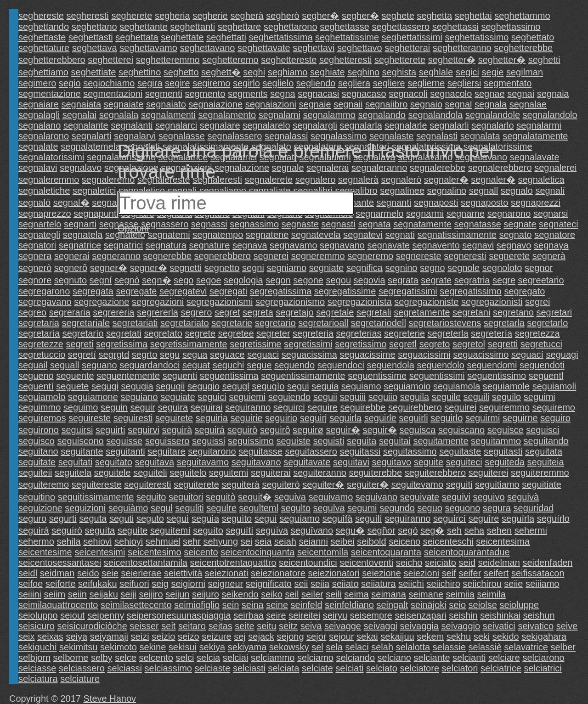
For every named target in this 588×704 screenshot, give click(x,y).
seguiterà (241, 484)
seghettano (94, 27)
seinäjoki (429, 605)
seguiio (383, 397)
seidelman (499, 563)
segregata (93, 291)
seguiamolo (42, 397)
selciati (349, 668)
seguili (477, 397)
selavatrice (526, 647)
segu (170, 355)
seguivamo (331, 497)
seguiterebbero (435, 473)
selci (185, 658)
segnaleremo (108, 180)
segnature (209, 245)
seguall (65, 365)
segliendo (316, 83)
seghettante (144, 27)
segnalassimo (339, 136)
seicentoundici (308, 563)
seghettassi (455, 27)
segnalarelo (266, 125)
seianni (313, 541)
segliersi (464, 83)
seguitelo (188, 473)
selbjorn (34, 658)
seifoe (31, 584)
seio (457, 605)
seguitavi (351, 462)
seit (168, 626)
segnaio (426, 104)
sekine (153, 647)
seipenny (106, 615)
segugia (137, 386)
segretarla (504, 323)
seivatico (536, 626)
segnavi (478, 245)
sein (231, 605)
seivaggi (381, 626)
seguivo (489, 497)
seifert (496, 573)
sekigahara (544, 636)
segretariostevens (445, 323)
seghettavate (264, 48)
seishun (539, 615)
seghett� (221, 72)
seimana (389, 594)
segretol (469, 344)
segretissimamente (189, 344)
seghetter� (452, 60)
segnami (109, 203)
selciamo (315, 658)
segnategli (39, 235)
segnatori (37, 245)
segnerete (509, 256)
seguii (325, 397)
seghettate (182, 37)
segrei (537, 302)
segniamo (286, 268)
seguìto (237, 518)
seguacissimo (481, 355)
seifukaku (98, 584)
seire (276, 615)
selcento (156, 658)
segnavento (436, 245)
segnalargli (315, 125)
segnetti (186, 268)
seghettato (533, 37)
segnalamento (227, 115)
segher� (320, 16)
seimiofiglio (197, 605)
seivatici (499, 626)
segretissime (255, 344)
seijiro (151, 594)
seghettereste (289, 60)
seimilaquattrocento (58, 605)
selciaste (213, 668)
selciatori (460, 668)
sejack (261, 636)
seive (567, 626)
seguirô (275, 430)
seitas (220, 626)
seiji (128, 594)
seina (253, 605)
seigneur (226, 584)
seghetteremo (230, 60)
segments (248, 94)
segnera (35, 256)
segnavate (389, 245)
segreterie (404, 333)
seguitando (546, 441)
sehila (68, 541)
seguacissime (367, 355)
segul (162, 508)
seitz (288, 626)
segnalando (382, 115)
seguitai (395, 441)
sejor (316, 636)
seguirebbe (363, 407)
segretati (124, 333)
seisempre (371, 615)
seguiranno (248, 407)
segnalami (280, 115)
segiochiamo (109, 83)
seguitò (221, 497)
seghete (398, 16)
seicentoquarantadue (467, 552)
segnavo (514, 245)
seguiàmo (128, 508)
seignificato (269, 584)
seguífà (338, 518)
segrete (200, 333)
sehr (192, 541)
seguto (150, 518)
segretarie (232, 323)
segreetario (541, 280)
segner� (109, 268)
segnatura (166, 245)
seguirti (110, 430)
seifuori (134, 584)
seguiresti (133, 418)
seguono (463, 508)
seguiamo (361, 386)
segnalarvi (135, 136)
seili (334, 594)
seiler (312, 594)
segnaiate (124, 104)
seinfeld (307, 605)
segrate (436, 280)
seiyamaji (109, 636)
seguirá (210, 430)
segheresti (88, 16)
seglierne (426, 83)
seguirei (460, 407)
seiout (72, 615)
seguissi (209, 441)
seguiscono (81, 441)
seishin (463, 615)
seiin (77, 594)
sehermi (531, 530)
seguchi (229, 365)
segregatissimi (408, 291)
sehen (500, 530)
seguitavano (256, 462)
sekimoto (119, 647)
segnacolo (451, 94)
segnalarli (449, 125)
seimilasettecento (136, 605)
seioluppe (519, 605)
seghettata (137, 37)
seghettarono (291, 27)
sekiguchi (37, 647)
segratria (472, 280)
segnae (490, 94)
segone (308, 280)
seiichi (411, 584)
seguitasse (260, 451)
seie (110, 573)
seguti (122, 518)
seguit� (255, 497)
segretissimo (361, 344)
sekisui (183, 647)
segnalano (40, 125)
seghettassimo (511, 27)
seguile (446, 397)
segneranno (116, 256)
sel (317, 647)
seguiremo (554, 407)
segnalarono (44, 136)
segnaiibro (386, 104)
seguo (430, 508)
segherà (247, 16)
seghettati (226, 37)
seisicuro (37, 626)
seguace (227, 355)
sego (184, 280)
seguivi (456, 497)
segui (298, 386)
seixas (50, 636)
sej (240, 636)
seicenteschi (448, 541)
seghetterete (400, 60)
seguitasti (503, 451)
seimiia (460, 594)
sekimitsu (78, 647)
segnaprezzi (536, 203)
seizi (140, 636)
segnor (539, 268)
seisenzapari (420, 615)
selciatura (38, 679)
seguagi (562, 355)
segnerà (549, 256)
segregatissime (345, 291)
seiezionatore (278, 573)
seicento (201, 552)
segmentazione (50, 94)
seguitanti (125, 451)
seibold (371, 541)
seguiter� (323, 484)
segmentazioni (113, 94)
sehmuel (163, 541)
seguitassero (311, 451)
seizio (163, 636)
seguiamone (93, 397)
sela (334, 647)
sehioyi (129, 541)
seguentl (546, 376)
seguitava (155, 462)
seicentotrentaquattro (233, 563)
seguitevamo (417, 484)
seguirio (281, 418)
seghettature (44, 48)
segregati (228, 291)
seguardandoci (150, 365)
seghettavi (314, 48)
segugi (105, 386)
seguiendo (289, 397)
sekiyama (247, 647)
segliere (389, 83)
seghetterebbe (523, 48)
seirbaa (249, 615)
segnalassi (286, 136)
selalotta (413, 647)
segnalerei (555, 168)
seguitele (113, 473)
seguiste (293, 441)
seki (482, 636)
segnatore (555, 235)
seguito (151, 497)
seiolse (483, 605)
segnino (401, 268)
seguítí (239, 530)
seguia (325, 386)
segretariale (86, 323)
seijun (177, 594)
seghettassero (401, 27)
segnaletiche (44, 191)
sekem (430, 636)
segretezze (41, 344)
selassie (449, 647)
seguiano (139, 397)
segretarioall (323, 323)
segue (259, 365)
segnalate (38, 146)
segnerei (271, 256)
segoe (209, 280)
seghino (363, 72)
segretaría (39, 333)
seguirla (345, 418)
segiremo (211, 83)
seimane (426, 594)
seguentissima (229, 376)
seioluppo (38, 615)
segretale (335, 312)
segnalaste (392, 136)
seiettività (183, 573)
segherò (283, 16)
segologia (243, 280)
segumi (362, 508)
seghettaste (42, 37)
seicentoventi (366, 563)
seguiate (178, 397)
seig (160, 584)
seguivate (420, 497)
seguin (114, 407)
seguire (322, 407)
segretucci (541, 344)
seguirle (380, 418)
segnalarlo (492, 125)
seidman (57, 573)
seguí (266, 518)
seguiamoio (407, 386)
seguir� (343, 430)
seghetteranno (462, 48)
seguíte (133, 530)
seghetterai (407, 48)
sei (247, 541)
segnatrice (80, 245)
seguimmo (40, 407)
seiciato (441, 563)
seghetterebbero (52, 60)
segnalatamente (535, 136)
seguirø (308, 430)
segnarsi (551, 214)
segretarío (83, 333)
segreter (273, 333)
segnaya (551, 245)
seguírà (34, 530)
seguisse (124, 441)
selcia (208, 658)
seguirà (177, 430)
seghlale (436, 72)
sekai (367, 636)
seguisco (37, 441)
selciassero (82, 668)
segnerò (35, 268)
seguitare (166, 451)
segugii (170, 386)
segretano (513, 312)
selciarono (543, 658)
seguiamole (506, 386)
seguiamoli (554, 386)
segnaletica (541, 180)
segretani (471, 312)
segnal (459, 104)
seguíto (208, 530)
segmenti (164, 94)
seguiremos (42, 418)
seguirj (314, 418)
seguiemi (247, 397)
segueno (36, 376)
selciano (394, 658)
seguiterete (196, 484)
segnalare (220, 125)
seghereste (41, 16)
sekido (506, 636)
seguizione (40, 508)
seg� (432, 530)
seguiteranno (320, 473)
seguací (527, 355)
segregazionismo (290, 302)
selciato (382, 668)
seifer (470, 573)
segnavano (342, 245)
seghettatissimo (477, 37)
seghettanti (192, 27)
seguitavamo (203, 462)
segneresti (465, 256)
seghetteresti (346, 60)
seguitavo (391, 462)
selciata (284, 668)
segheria (172, 16)
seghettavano (207, 48)
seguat (196, 365)
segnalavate (535, 157)
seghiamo (288, 72)
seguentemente (128, 376)
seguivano (376, 497)
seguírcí (449, 518)
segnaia (553, 94)
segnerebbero (223, 256)
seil (292, 594)
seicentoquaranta (386, 552)
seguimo (81, 407)
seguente (75, 376)
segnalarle (406, 125)
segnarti (80, 224)
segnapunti (96, 214)
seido (88, 573)
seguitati (76, 462)
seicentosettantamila (146, 563)
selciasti (249, 668)
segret (227, 312)
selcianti (469, 658)
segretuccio (42, 355)
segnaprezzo (45, 214)
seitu (266, 626)
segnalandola (435, 115)
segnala (491, 104)
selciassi (124, 668)
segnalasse (182, 136)
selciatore (419, 668)
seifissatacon (538, 573)
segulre (221, 508)
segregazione (102, 302)
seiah (285, 541)
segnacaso (364, 94)
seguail (33, 365)
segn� (156, 280)
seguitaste (460, 451)
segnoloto (502, 268)
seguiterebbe (375, 473)
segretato (163, 333)
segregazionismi (220, 302)
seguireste (90, 418)
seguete (72, 386)
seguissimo (251, 441)
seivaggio (461, 626)
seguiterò (281, 484)
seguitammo (496, 441)
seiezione (382, 573)
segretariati (135, 323)
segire (177, 83)
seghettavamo (148, 48)
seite (244, 626)
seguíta (100, 530)
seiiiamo (542, 584)
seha (474, 530)
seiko (272, 594)
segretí (82, 355)
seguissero (167, 441)
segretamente (422, 312)
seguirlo (447, 418)
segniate (327, 268)
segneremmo (318, 256)
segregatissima (281, 291)
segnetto (222, 268)
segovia (370, 280)
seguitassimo (410, 451)
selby (102, 658)
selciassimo (168, 668)
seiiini (30, 594)
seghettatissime (347, 37)
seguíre (484, 518)
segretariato (185, 323)
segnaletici (94, 191)
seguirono (39, 430)
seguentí (36, 386)
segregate (136, 291)
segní (101, 280)
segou (339, 280)
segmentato (508, 83)
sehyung (221, 541)
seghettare (240, 27)
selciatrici (543, 668)
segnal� (71, 203)
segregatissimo (471, 291)
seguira (173, 407)
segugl (236, 386)
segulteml (259, 508)
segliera (354, 83)
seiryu (335, 615)
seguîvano (312, 530)
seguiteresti (147, 484)
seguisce (506, 430)
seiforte (61, 584)
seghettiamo (43, 72)
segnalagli (39, 115)
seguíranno (407, 518)
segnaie (315, 104)
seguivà (523, 497)
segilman (525, 72)
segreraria (70, 312)
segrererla (158, 312)
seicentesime (45, 552)
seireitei (304, 615)
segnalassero (235, 136)
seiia (320, 584)
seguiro (555, 418)
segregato (524, 291)
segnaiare (39, 104)
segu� (350, 530)
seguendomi (492, 365)
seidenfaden (547, 563)
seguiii (353, 397)
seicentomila (323, 552)
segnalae (528, 104)
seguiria (212, 418)
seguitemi (229, 473)
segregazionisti (492, 302)
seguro (32, 518)
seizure (216, 636)
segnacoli (408, 94)
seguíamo (300, 518)
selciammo (273, 658)
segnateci (559, 224)
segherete (132, 16)
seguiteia (546, 462)
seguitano (38, 451)
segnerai (72, 256)
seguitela (73, 473)
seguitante (82, 451)
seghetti (544, 60)
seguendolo (441, 365)
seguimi (540, 397)
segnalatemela (90, 146)
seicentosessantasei (60, 563)
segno (433, 268)
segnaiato (166, 104)
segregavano (45, 302)
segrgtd (114, 355)
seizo (189, 636)
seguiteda (505, 462)
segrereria (113, 312)
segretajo (294, 312)
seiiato (345, 584)
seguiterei (489, 473)
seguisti (329, 441)
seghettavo (360, 48)
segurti (63, 518)
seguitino (37, 497)
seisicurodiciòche (92, 626)
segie (493, 72)
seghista (399, 72)
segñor (382, 530)
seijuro (206, 594)
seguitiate (542, 484)
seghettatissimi (412, 37)
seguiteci (464, 462)
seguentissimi (437, 376)
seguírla (518, 518)
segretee (236, 333)
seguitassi (360, 451)
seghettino (140, 72)
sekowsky (289, 647)
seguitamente (441, 441)
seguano (99, 365)
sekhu (459, 636)
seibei (342, 541)
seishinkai (500, 615)
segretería (492, 333)
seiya (76, 636)
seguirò (243, 430)
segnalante (86, 125)
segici (467, 72)
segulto (296, 508)
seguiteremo (44, 484)
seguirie (246, 418)
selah (382, 647)
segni (253, 268)
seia (263, 541)
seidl (28, 573)
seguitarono (212, 451)
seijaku (104, 594)
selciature (80, 679)
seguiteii (35, 473)
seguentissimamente (303, 376)
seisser (144, 626)
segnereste (419, 256)
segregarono (44, 291)
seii (301, 584)
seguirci (289, 407)
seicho (409, 563)
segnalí (550, 191)
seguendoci (341, 365)
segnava (250, 245)
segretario (275, 323)
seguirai (207, 407)
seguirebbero (415, 407)
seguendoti (542, 365)
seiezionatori (334, 573)
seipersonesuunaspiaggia (179, 615)
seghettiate (94, 72)
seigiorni (188, 584)
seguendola (391, 365)
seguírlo (553, 518)
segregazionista (360, 302)
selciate (317, 668)
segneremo (370, 256)
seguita (362, 441)
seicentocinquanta (257, 552)
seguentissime (377, 376)
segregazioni (158, 302)
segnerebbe (167, 256)
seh (454, 530)
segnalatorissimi (51, 157)
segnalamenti (168, 115)
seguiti (459, 484)
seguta (93, 518)
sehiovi (97, 541)
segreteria (313, 333)
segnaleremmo (49, 180)
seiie (513, 584)
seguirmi (483, 418)
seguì (178, 518)
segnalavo (81, 168)
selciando (356, 658)
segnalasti (437, 136)
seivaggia (420, 626)
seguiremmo (504, 407)
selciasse (37, 668)
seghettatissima (281, 37)
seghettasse (345, 27)
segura (497, 508)
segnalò (34, 203)
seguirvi (144, 430)
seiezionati (227, 573)
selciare (504, 658)
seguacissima (309, 355)
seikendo (240, 594)
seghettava (95, 48)
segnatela (83, 235)
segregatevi (183, 291)
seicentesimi (100, 552)
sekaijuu (397, 636)
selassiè (485, 647)
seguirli (413, 418)
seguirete (174, 418)
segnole (464, 268)
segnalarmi (539, 125)
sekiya (212, 647)
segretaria (39, 323)
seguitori (186, 497)
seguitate (37, 462)
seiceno (404, 541)
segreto (435, 344)
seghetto (181, 72)
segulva (329, 508)
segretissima (122, 344)
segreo (32, 312)
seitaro (192, 626)
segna (283, 94)
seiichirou (482, 584)
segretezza (537, 333)
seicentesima (503, 541)
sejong (291, 636)
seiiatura (379, 584)
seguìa (205, 518)
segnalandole (493, 115)
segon (278, 280)
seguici (212, 397)
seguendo (294, 365)
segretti (503, 344)
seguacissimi (424, 355)
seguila (415, 397)
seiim (55, 594)
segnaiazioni (271, 104)
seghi (254, 72)
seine (277, 605)
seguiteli (150, 473)
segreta (258, 312)
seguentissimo (497, 376)
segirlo (246, 83)
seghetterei (110, 60)
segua (195, 355)
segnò (127, 280)
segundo (397, 508)
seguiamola (457, 386)
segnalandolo (550, 115)
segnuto (71, 280)
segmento (205, 94)
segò (408, 530)
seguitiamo (497, 484)
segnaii (348, 104)
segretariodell (379, 323)
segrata (403, 280)
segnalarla (361, 125)
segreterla (448, 333)
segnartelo (40, 224)
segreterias (359, 333)
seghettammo (522, 16)
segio (70, 83)
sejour (341, 636)
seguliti (189, 508)
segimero (37, 83)
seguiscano (461, 430)
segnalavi (38, 168)
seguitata (544, 451)
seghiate (328, 72)
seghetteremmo (168, 60)
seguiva (290, 497)
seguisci (543, 430)
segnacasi (318, 94)
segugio (204, 386)
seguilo (506, 397)
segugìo (268, 386)
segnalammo (329, 115)
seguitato (114, 462)
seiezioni (421, 573)
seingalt (392, 605)
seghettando (44, 27)
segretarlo (547, 323)
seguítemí (170, 530)
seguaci (263, 355)
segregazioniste (426, 302)
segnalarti (92, 136)
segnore (35, 280)
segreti (79, 344)
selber (563, 647)
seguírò (67, 530)
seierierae (141, 573)
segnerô (71, 268)
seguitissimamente (96, 497)
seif (449, 573)
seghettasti (91, 37)
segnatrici (124, 245)
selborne (71, 658)
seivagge (343, 626)
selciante (432, 658)
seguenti (180, 376)
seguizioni (85, 508)
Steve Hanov (110, 698)
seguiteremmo (540, 473)
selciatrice (501, 668)
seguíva (272, 530)
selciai (236, 658)
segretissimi (308, 344)
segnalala (119, 115)
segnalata (480, 136)
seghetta (434, 16)
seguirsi (77, 430)
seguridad (534, 508)
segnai (521, 94)
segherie (210, 16)
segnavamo (293, 245)
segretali (374, 312)
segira (150, 83)
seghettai (473, 16)
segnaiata (81, 104)
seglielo (278, 83)
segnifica (365, 268)
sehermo (36, 541)
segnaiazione (215, 104)
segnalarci (176, 125)
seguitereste (97, 484)
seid (467, 563)
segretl (403, 344)
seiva (311, 626)
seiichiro (443, 584)
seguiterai (271, 473)
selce (126, 658)
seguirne (520, 418)
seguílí (369, 518)
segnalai (80, 115)
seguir (143, 407)
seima (356, 594)
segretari (554, 312)
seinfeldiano (349, 605)
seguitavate (307, 462)
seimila (491, 594)
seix (27, 636)
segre (504, 280)
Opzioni (133, 228)
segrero (197, 312)
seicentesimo (155, 552)
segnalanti (132, 125)
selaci (357, 647)
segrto (145, 355)
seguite (429, 462)
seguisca (417, 430)
